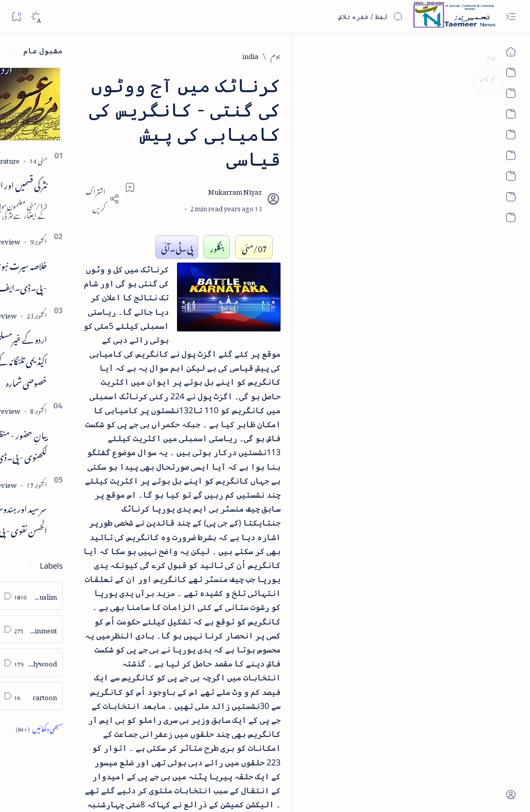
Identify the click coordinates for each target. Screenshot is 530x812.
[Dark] (35, 17)
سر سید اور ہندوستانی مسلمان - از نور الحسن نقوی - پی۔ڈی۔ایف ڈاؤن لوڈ (75, 518)
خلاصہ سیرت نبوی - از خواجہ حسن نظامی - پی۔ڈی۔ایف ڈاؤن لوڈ (71, 275)
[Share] (185, 150)
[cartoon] (114, 696)
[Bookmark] (16, 16)
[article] (44, 596)
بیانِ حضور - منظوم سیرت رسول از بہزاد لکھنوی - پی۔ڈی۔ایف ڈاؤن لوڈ (71, 444)
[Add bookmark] (213, 138)
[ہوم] (475, 55)
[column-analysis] (44, 696)
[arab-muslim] (114, 596)
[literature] (88, 159)
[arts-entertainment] (114, 629)
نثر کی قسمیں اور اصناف (97, 183)
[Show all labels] (122, 728)
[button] (25, 79)
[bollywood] (114, 663)
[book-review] (82, 240)
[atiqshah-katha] (44, 629)
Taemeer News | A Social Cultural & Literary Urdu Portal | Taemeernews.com (336, 791)
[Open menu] (511, 17)
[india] (450, 55)
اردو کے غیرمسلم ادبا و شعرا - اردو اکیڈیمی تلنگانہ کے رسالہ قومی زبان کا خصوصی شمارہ (78, 359)
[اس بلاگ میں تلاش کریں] (326, 17)
